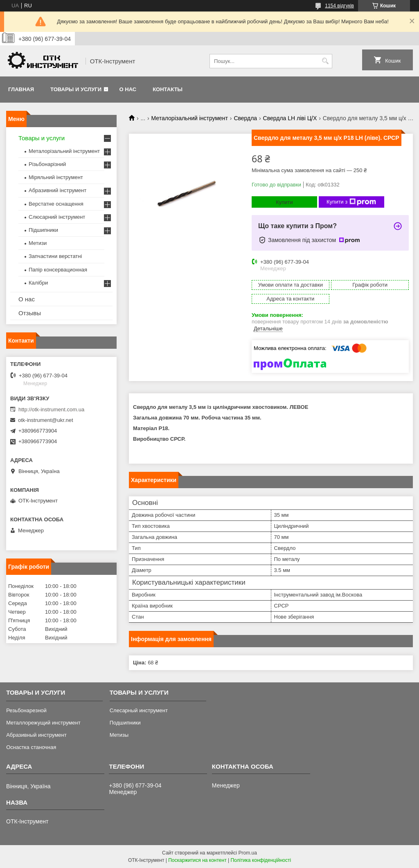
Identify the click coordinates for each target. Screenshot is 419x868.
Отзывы (30, 313)
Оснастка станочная (31, 747)
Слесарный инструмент (139, 710)
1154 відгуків (339, 6)
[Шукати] (325, 61)
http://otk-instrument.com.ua (51, 409)
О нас (128, 89)
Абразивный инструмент (36, 735)
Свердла (245, 118)
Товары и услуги (76, 89)
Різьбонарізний (47, 164)
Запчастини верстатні (55, 256)
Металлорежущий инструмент (43, 723)
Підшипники (43, 230)
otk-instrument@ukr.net (46, 420)
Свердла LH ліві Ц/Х (290, 118)
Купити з (351, 202)
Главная (21, 89)
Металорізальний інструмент (190, 118)
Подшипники (125, 723)
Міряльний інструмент (56, 177)
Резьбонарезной (26, 710)
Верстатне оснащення (56, 204)
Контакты (168, 89)
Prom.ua (248, 853)
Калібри (38, 283)
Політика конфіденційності (261, 860)
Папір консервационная (58, 270)
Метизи (38, 243)
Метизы (119, 735)
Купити (284, 202)
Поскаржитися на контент (197, 860)
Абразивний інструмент (57, 190)
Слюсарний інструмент (57, 217)
